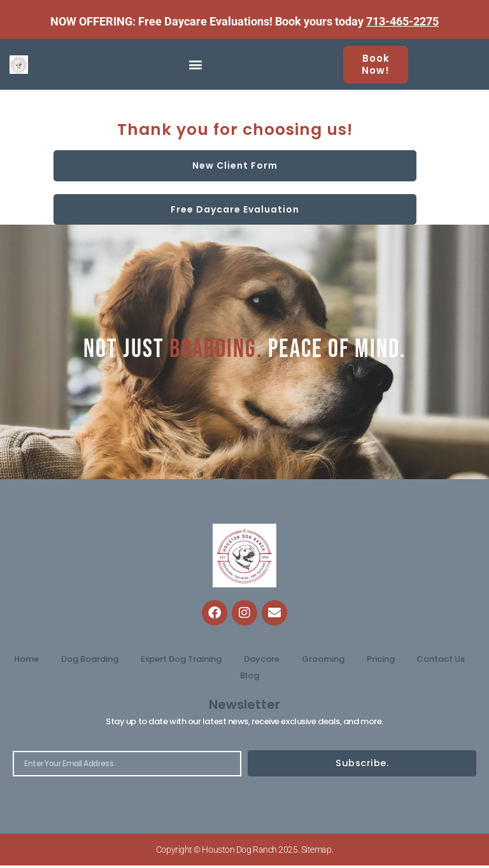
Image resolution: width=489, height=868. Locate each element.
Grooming (323, 659)
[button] (196, 65)
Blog (250, 675)
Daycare (262, 659)
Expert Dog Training (181, 659)
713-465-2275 (402, 21)
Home (26, 659)
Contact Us (441, 659)
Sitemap (316, 852)
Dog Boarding (90, 659)
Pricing (381, 659)
